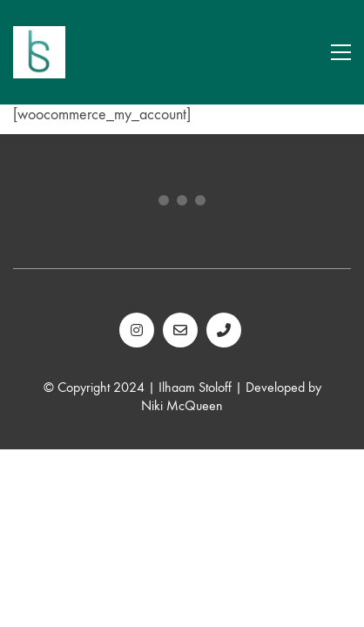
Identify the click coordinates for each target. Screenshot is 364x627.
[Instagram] (137, 330)
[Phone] (224, 330)
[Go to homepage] (39, 52)
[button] (341, 52)
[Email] (180, 330)
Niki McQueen (182, 405)
